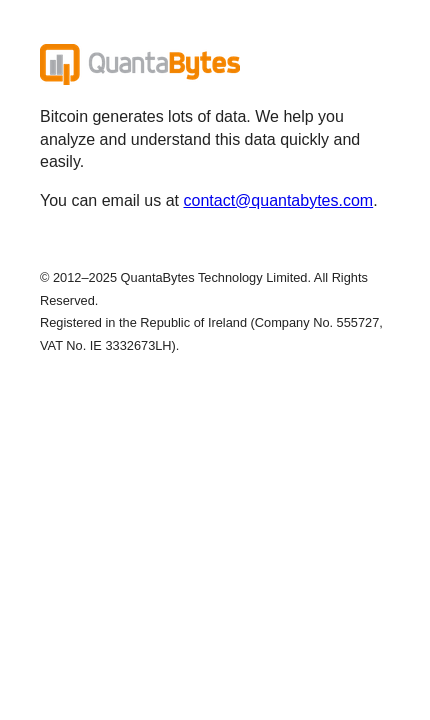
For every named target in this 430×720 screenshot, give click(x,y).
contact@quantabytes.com (279, 200)
